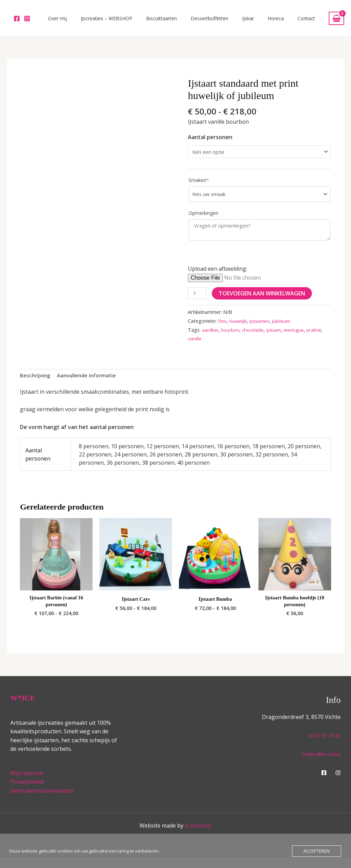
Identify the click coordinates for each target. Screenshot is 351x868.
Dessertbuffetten (233, 22)
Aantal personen (210, 144)
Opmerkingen (203, 221)
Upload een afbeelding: (217, 277)
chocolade (256, 338)
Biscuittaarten (192, 22)
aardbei (210, 338)
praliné (195, 347)
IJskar (265, 22)
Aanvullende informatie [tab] (91, 384)
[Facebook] (17, 22)
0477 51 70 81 (323, 746)
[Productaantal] (198, 301)
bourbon (232, 338)
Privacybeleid (27, 793)
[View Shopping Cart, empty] (336, 22)
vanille (213, 347)
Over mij (102, 22)
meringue (300, 338)
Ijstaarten (263, 329)
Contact (310, 22)
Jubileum (287, 329)
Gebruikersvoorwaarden (42, 802)
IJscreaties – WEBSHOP (144, 22)
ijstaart (278, 338)
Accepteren (317, 851)
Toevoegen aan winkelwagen (263, 301)
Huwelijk (240, 329)
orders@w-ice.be (319, 765)
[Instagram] (27, 22)
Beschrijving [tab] (36, 384)
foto (223, 329)
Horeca (286, 22)
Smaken (199, 188)
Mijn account (27, 784)
